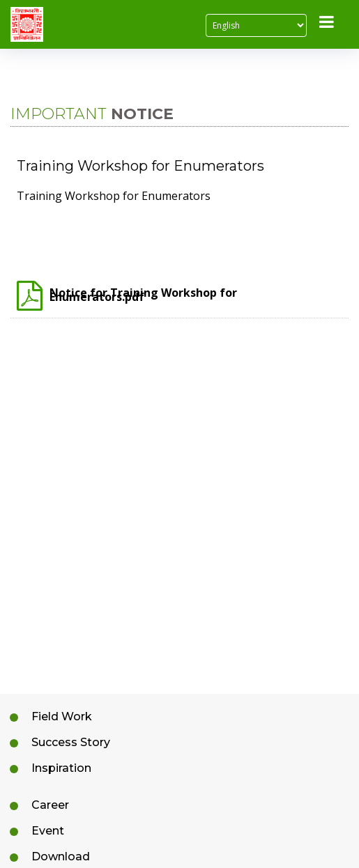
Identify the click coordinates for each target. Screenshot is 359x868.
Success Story (71, 742)
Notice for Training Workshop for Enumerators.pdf (127, 297)
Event (48, 831)
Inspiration (61, 768)
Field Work (62, 716)
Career (50, 805)
